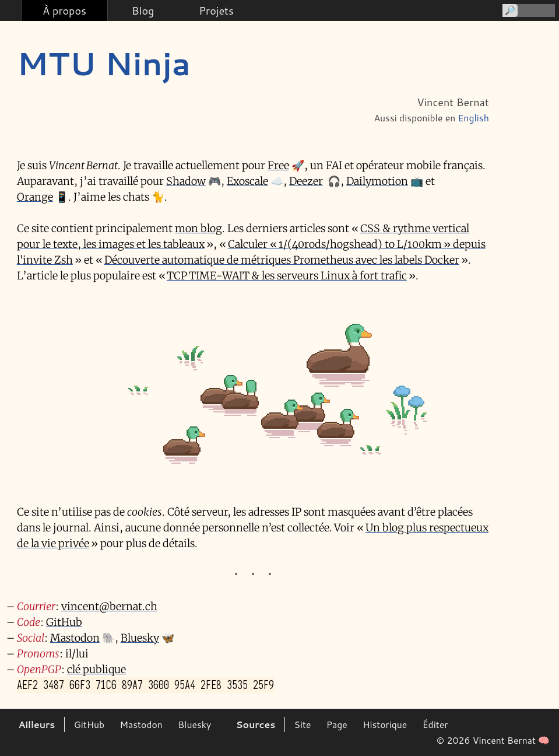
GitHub (64, 622)
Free (278, 165)
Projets (216, 10)
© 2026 (453, 740)
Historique (385, 724)
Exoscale (247, 181)
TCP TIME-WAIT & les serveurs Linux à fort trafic (287, 276)
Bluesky (140, 638)
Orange (35, 197)
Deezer (306, 181)
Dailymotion (377, 181)
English (474, 118)
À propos (64, 10)
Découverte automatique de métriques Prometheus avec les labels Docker (282, 260)
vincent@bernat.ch (109, 606)
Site (302, 724)
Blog (143, 10)
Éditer (435, 724)
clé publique (96, 669)
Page (337, 724)
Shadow (186, 181)
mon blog (198, 228)
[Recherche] (528, 10)
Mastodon (75, 638)
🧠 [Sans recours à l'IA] (544, 740)
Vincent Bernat (504, 740)
